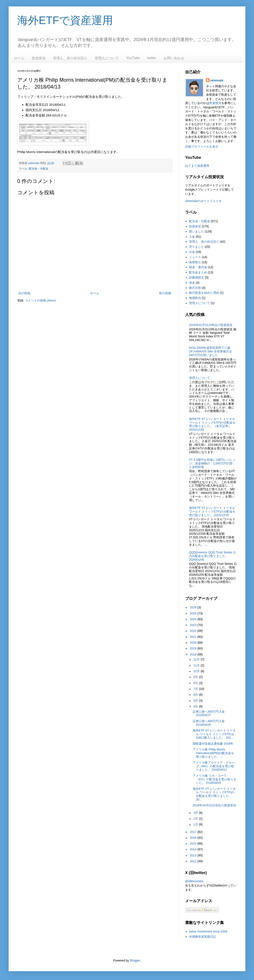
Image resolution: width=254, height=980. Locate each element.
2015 (194, 844)
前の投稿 (165, 293)
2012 (194, 861)
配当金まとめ (198, 272)
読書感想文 (197, 277)
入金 (192, 237)
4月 (196, 706)
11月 (197, 665)
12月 (197, 659)
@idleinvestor (194, 881)
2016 (194, 838)
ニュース (195, 257)
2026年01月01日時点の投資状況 (211, 325)
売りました (197, 247)
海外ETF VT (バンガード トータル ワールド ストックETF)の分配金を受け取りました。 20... (214, 794)
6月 (196, 695)
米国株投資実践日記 (203, 937)
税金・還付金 (198, 267)
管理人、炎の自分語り (70, 58)
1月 (196, 824)
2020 (194, 643)
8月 (196, 683)
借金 (192, 283)
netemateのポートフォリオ (203, 201)
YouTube (133, 58)
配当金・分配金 (39, 169)
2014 (194, 849)
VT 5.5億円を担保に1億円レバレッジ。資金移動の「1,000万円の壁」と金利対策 (212, 463)
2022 (194, 631)
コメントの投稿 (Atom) (40, 300)
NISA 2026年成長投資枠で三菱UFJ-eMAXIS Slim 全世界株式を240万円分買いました (211, 351)
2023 (194, 625)
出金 (192, 252)
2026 (194, 607)
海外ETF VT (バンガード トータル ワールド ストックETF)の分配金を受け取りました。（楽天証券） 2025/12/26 (212, 424)
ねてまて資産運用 (197, 166)
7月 (196, 689)
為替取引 (195, 262)
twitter (152, 58)
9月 (196, 677)
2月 (196, 819)
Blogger (135, 960)
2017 (194, 832)
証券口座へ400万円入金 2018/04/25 (209, 723)
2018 (194, 654)
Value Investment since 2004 (208, 931)
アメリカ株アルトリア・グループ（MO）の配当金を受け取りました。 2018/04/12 (214, 766)
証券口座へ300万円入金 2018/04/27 (209, 713)
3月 (196, 813)
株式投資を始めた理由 (204, 293)
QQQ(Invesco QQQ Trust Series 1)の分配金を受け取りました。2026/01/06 (212, 556)
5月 (196, 701)
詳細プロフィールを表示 (202, 147)
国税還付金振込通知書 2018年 (213, 744)
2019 (194, 648)
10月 (197, 671)
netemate (217, 80)
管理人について (107, 58)
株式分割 (195, 288)
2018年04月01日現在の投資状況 (214, 805)
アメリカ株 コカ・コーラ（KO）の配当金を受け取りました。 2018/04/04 (215, 779)
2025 (194, 613)
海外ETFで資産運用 (65, 20)
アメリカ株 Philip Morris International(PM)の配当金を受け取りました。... (213, 753)
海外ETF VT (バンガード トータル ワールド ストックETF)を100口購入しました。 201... (214, 734)
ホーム (19, 58)
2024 (194, 619)
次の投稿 (24, 293)
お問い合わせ (174, 58)
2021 (194, 637)
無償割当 (195, 298)
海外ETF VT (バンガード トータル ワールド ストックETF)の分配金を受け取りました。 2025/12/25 (212, 511)
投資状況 (39, 58)
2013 (194, 855)
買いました (197, 231)
